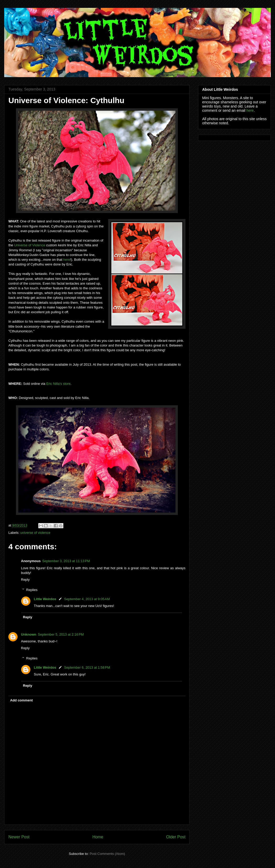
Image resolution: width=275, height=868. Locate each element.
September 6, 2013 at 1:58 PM (87, 667)
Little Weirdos (45, 599)
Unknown (29, 634)
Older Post (176, 837)
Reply (25, 580)
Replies (32, 590)
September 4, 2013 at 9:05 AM (87, 599)
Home (98, 837)
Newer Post (19, 837)
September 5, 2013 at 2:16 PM (61, 634)
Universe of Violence (30, 245)
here (67, 260)
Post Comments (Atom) (107, 854)
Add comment (22, 700)
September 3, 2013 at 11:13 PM (66, 561)
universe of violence (35, 533)
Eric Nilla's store (59, 384)
